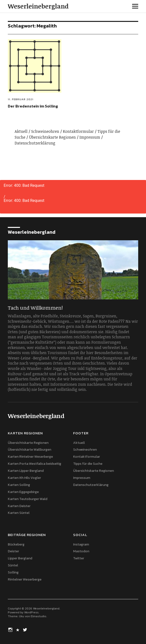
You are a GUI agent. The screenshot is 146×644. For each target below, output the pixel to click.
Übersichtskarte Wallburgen (29, 450)
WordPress (31, 612)
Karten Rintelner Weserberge (30, 457)
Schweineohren (45, 131)
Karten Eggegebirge (23, 492)
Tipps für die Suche (88, 464)
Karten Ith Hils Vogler (24, 478)
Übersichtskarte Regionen (52, 137)
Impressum (90, 137)
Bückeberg (16, 544)
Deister (13, 551)
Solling (13, 572)
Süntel (13, 565)
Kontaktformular (78, 131)
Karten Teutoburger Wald (28, 499)
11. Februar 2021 (21, 99)
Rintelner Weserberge (25, 579)
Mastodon (81, 551)
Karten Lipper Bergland (26, 471)
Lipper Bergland (20, 558)
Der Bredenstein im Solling (33, 106)
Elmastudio (39, 616)
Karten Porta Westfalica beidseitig (34, 464)
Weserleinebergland (38, 6)
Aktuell (21, 131)
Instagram (81, 544)
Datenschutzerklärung (35, 143)
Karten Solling (19, 485)
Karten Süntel (19, 513)
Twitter (79, 558)
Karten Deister (19, 506)
